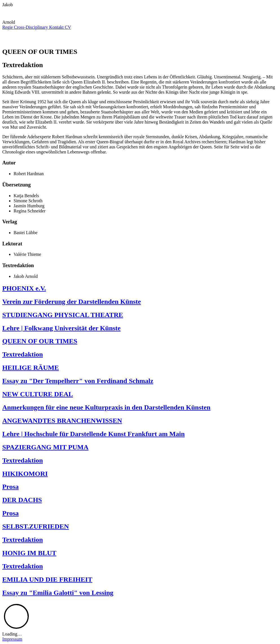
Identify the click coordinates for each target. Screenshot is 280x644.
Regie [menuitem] (8, 27)
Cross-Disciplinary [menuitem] (31, 27)
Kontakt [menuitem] (57, 27)
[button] (10, 17)
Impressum (12, 639)
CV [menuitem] (68, 27)
